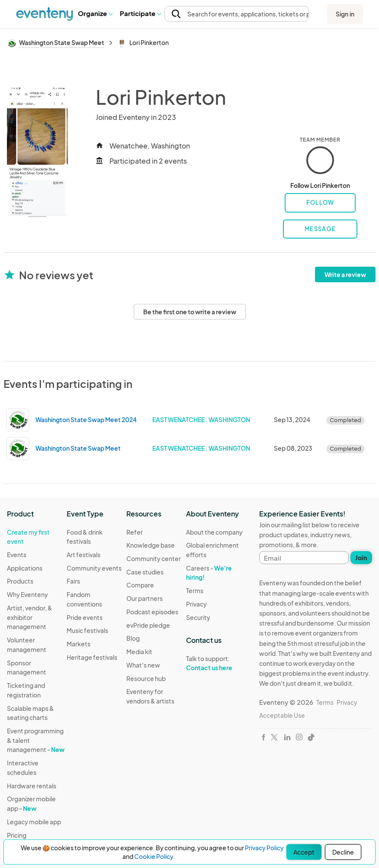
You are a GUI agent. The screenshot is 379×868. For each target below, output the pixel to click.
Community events (94, 568)
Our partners (145, 598)
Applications (25, 568)
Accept (304, 852)
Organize (95, 13)
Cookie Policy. (154, 856)
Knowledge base (151, 545)
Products (20, 581)
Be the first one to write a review (190, 312)
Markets (79, 644)
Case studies (145, 572)
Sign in (345, 14)
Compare (140, 585)
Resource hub (146, 678)
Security (198, 617)
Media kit (139, 652)
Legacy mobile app (34, 822)
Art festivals (84, 555)
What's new (143, 665)
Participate (140, 13)
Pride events (85, 617)
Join (361, 558)
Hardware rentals (32, 786)
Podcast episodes (152, 612)
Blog (133, 638)
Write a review (345, 274)
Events (17, 555)
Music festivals (87, 630)
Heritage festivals (92, 657)
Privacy (196, 604)
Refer (135, 532)
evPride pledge (148, 625)
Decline (343, 852)
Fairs (73, 581)
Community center (154, 558)
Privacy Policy (264, 848)
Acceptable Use (282, 715)
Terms (195, 590)
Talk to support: (216, 663)
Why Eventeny (27, 594)
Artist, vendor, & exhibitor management (30, 617)
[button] (95, 13)
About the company (214, 532)
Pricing (17, 835)
